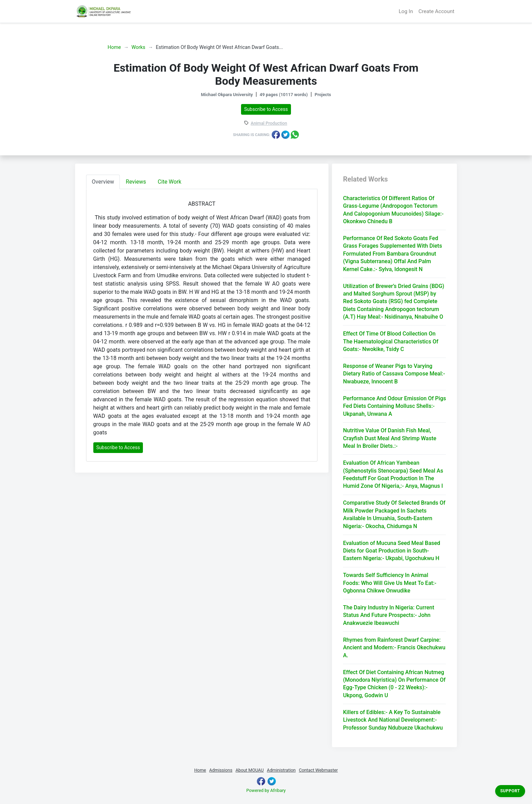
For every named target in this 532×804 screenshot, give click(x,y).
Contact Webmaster (318, 770)
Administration (281, 770)
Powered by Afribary (266, 790)
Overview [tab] (103, 182)
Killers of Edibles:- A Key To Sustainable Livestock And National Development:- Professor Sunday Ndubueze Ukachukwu (393, 720)
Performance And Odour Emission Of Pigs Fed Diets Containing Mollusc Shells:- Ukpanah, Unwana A (394, 406)
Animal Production (269, 123)
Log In (406, 11)
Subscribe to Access (266, 109)
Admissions (221, 770)
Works (138, 47)
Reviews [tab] (136, 182)
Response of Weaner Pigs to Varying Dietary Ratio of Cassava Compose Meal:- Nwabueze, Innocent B (394, 374)
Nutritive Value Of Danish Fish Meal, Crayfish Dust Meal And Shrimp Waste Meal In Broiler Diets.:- (390, 438)
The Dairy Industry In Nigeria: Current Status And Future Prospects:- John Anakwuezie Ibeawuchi (389, 615)
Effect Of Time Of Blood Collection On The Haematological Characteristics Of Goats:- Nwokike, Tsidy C (391, 341)
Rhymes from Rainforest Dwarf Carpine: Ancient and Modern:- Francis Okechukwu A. (394, 648)
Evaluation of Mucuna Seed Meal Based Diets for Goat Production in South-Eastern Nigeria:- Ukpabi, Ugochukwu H (392, 551)
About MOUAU (250, 770)
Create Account (436, 11)
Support (510, 791)
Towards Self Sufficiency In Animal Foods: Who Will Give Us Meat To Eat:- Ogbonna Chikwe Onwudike (390, 583)
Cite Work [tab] (170, 182)
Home (114, 47)
